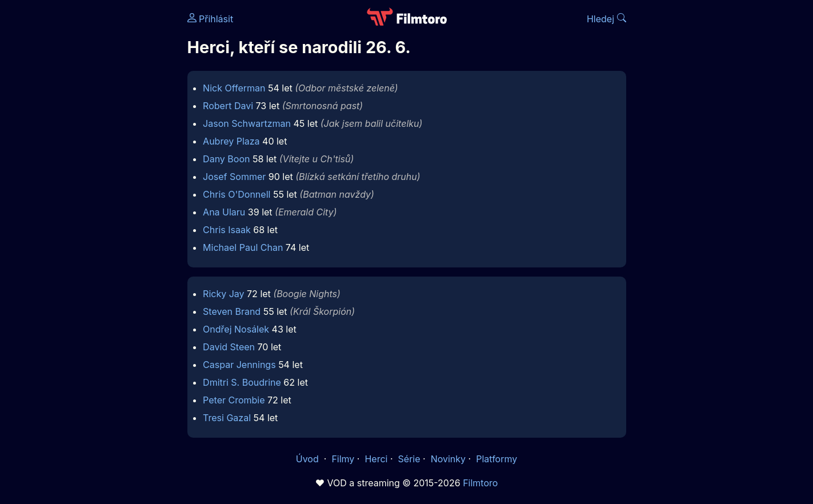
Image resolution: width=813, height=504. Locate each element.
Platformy (496, 459)
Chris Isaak (227, 230)
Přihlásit (211, 19)
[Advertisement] (105, 176)
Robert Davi (228, 106)
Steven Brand (232, 311)
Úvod (309, 459)
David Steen (229, 347)
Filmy (343, 459)
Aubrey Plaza (231, 141)
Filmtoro (480, 483)
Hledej (606, 19)
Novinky (448, 459)
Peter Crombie (234, 400)
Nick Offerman (234, 88)
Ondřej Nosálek (236, 329)
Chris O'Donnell (237, 194)
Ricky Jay (223, 294)
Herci (376, 459)
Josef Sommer (234, 177)
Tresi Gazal (227, 418)
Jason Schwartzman (247, 123)
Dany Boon (226, 159)
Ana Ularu (224, 212)
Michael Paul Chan (243, 247)
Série (409, 459)
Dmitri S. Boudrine (242, 382)
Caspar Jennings (239, 365)
